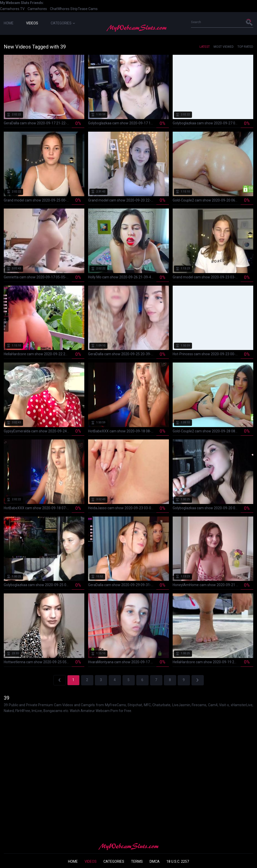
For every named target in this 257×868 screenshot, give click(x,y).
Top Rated (245, 47)
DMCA (155, 861)
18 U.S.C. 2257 (178, 861)
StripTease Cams (84, 9)
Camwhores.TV (12, 9)
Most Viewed (224, 47)
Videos (32, 23)
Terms (137, 861)
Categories (63, 23)
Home (9, 23)
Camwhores (37, 9)
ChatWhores (60, 9)
